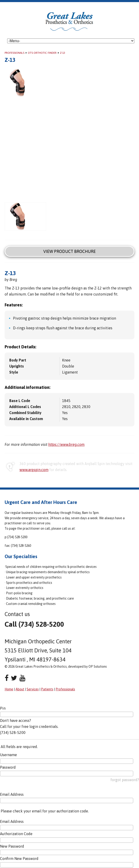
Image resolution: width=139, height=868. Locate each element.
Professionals (14, 53)
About (20, 689)
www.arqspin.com (34, 470)
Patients (47, 689)
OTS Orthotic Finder (42, 53)
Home (9, 689)
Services (33, 689)
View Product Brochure (69, 251)
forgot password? (125, 780)
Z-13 (63, 53)
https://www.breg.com (66, 444)
